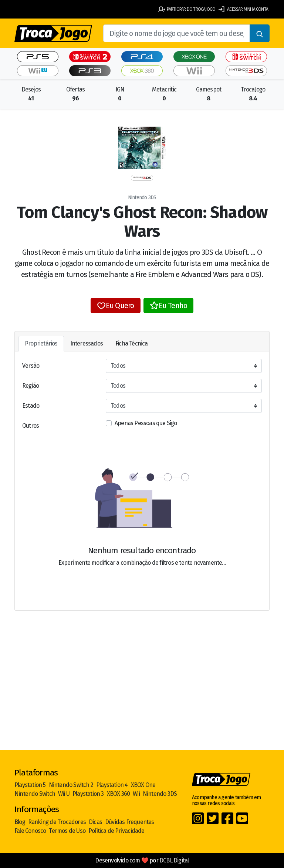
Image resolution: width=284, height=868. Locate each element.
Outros (31, 426)
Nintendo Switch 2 (71, 785)
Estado (31, 406)
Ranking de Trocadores (57, 822)
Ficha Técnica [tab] (132, 343)
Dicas (95, 822)
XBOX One (143, 785)
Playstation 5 (30, 785)
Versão (31, 366)
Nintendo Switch (35, 794)
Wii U (64, 794)
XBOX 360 (119, 794)
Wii (136, 794)
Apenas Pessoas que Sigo (146, 423)
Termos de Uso (67, 831)
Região (31, 386)
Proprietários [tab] (41, 343)
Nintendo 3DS (160, 794)
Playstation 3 (88, 794)
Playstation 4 (112, 785)
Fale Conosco (30, 831)
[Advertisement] (142, 692)
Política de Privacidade (116, 831)
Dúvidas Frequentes (130, 822)
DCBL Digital (174, 860)
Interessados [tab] (87, 343)
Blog (20, 822)
